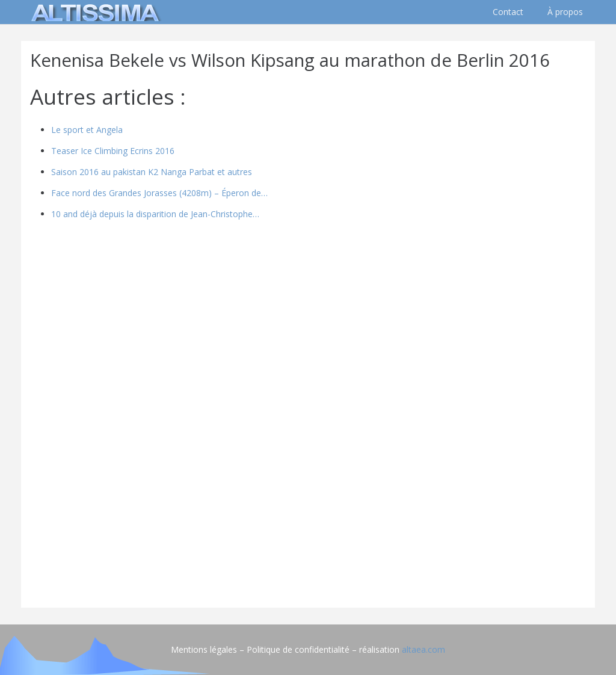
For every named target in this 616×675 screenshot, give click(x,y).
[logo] (93, 12)
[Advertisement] (308, 514)
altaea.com (423, 649)
